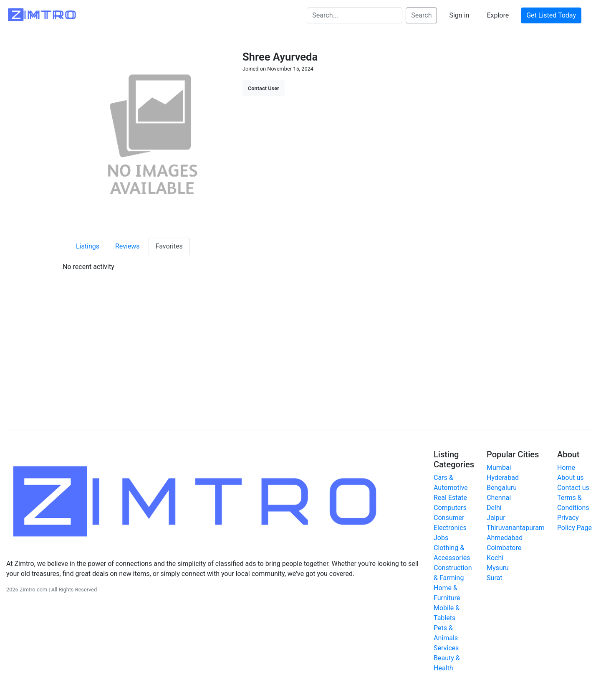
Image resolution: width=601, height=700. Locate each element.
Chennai (499, 498)
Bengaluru (502, 488)
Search (421, 15)
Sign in (459, 15)
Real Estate (450, 498)
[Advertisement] (300, 350)
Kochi (495, 558)
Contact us (573, 488)
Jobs (441, 538)
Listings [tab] (88, 246)
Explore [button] (498, 15)
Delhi (494, 508)
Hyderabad (503, 478)
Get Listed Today (551, 15)
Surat (494, 578)
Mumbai (499, 468)
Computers (450, 508)
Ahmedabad (505, 538)
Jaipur (496, 518)
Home (566, 468)
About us (571, 478)
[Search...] (355, 15)
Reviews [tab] (128, 246)
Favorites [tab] (169, 246)
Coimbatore (504, 548)
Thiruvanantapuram (516, 528)
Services (446, 648)
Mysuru (498, 568)
